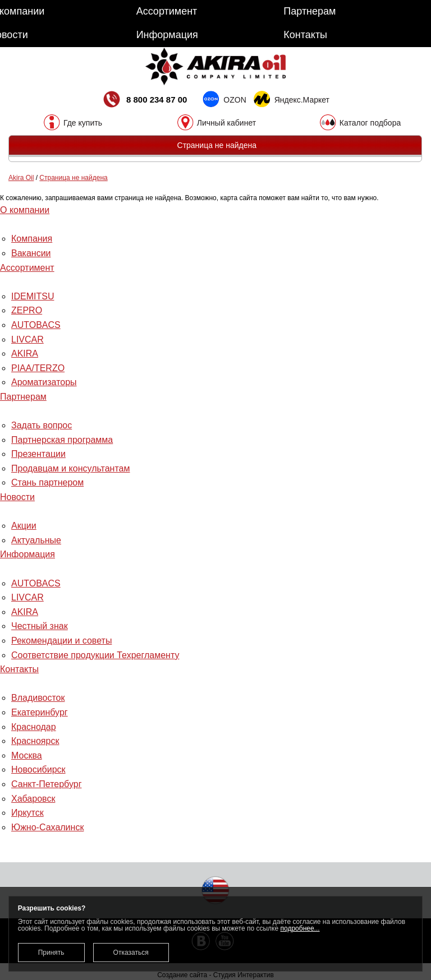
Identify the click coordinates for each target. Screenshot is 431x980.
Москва (27, 755)
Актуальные (36, 540)
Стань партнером (47, 482)
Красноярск (35, 741)
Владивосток (38, 698)
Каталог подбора (370, 122)
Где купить (83, 122)
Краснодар (34, 727)
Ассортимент (27, 268)
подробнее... (300, 928)
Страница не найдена (73, 178)
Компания (32, 239)
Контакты (19, 669)
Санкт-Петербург (46, 784)
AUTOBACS (36, 325)
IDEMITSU (33, 296)
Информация (27, 554)
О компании (25, 210)
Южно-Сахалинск (47, 827)
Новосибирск (38, 769)
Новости (17, 497)
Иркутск (27, 813)
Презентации (38, 454)
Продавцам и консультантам (70, 468)
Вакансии (31, 253)
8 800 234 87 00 (144, 101)
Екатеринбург (40, 712)
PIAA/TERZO (38, 368)
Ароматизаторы (44, 382)
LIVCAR (27, 339)
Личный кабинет (226, 122)
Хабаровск (33, 799)
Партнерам (23, 397)
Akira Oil (21, 178)
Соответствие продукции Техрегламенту (95, 655)
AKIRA (25, 353)
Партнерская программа (62, 440)
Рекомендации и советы (61, 641)
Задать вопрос (42, 425)
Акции (24, 526)
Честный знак (40, 626)
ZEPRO (27, 310)
